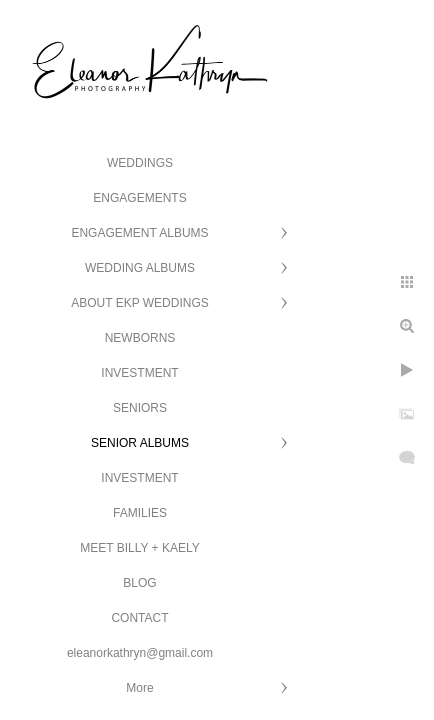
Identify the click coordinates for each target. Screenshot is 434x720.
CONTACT (139, 618)
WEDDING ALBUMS (140, 268)
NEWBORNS (140, 338)
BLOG (139, 583)
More (139, 688)
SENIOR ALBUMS (140, 443)
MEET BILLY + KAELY (140, 548)
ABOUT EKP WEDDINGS (140, 303)
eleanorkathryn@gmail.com (140, 653)
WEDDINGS (140, 163)
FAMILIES (140, 513)
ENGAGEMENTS (139, 198)
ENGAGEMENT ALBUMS (139, 233)
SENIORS (140, 408)
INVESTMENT (139, 373)
